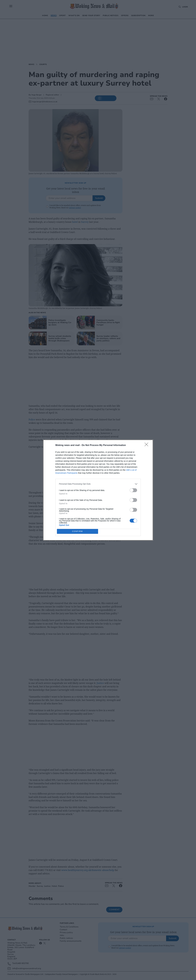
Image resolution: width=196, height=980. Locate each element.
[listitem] (98, 484)
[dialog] (98, 490)
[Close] (147, 445)
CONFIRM (78, 531)
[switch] (133, 490)
